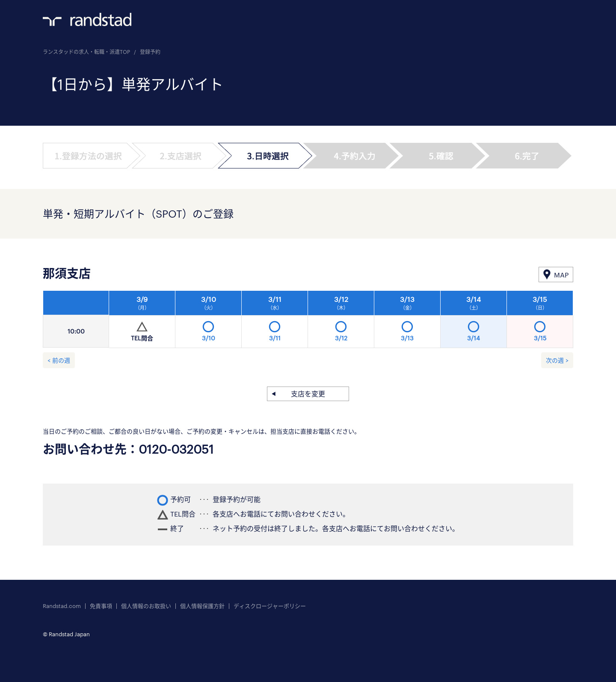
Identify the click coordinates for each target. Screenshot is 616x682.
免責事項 (101, 606)
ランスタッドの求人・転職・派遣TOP (86, 52)
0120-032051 (176, 449)
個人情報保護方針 (202, 606)
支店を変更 (308, 394)
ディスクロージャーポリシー (270, 606)
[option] (341, 322)
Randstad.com (62, 606)
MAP (561, 275)
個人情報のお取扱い (146, 606)
